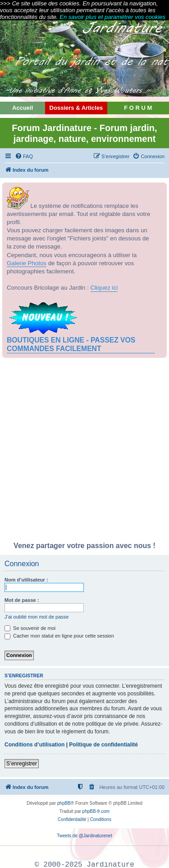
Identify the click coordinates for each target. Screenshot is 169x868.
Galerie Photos (27, 263)
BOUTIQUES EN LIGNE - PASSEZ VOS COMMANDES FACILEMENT (71, 344)
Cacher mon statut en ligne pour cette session (59, 636)
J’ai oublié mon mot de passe (37, 617)
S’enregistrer (22, 764)
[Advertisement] (84, 452)
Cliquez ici (104, 288)
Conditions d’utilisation (34, 745)
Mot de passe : (22, 600)
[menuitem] (24, 156)
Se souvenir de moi (30, 628)
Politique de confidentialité (103, 745)
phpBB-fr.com (96, 811)
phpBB (64, 803)
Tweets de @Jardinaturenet (84, 836)
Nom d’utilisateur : (26, 580)
